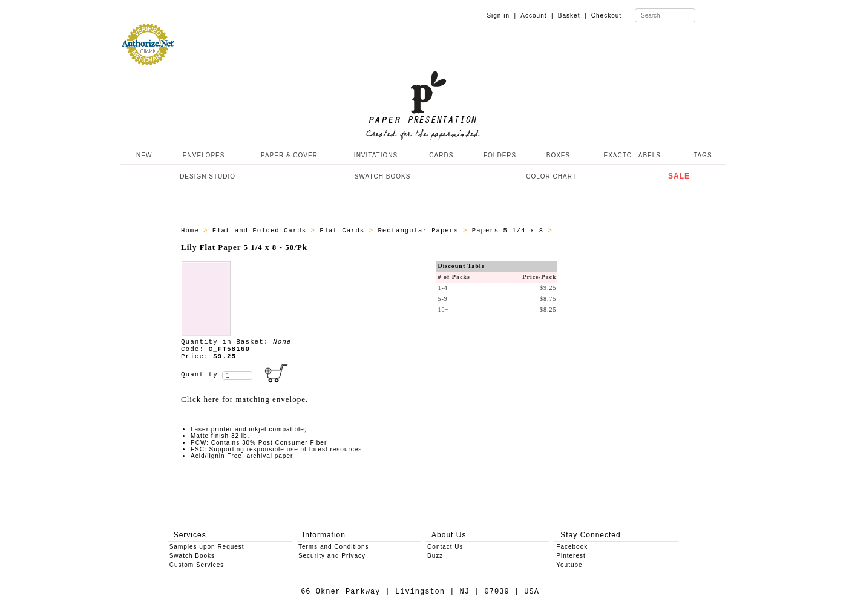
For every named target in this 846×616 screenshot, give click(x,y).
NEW (143, 155)
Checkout (606, 15)
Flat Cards (344, 231)
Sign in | (501, 15)
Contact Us (445, 547)
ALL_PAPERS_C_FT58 (595, 231)
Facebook (572, 547)
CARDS (441, 155)
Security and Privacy (332, 556)
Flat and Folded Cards (262, 231)
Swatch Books (192, 556)
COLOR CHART (551, 176)
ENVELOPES (204, 155)
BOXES (558, 155)
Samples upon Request (207, 547)
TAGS (703, 155)
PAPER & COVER (289, 155)
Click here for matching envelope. (244, 399)
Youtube (569, 565)
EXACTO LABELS (633, 155)
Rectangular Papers (420, 231)
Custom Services (197, 565)
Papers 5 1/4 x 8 (510, 231)
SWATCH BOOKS (383, 176)
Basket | (572, 15)
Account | (537, 15)
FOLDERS (500, 155)
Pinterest (571, 556)
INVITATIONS (376, 155)
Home (192, 231)
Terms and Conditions (334, 547)
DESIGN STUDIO (208, 176)
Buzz (435, 556)
